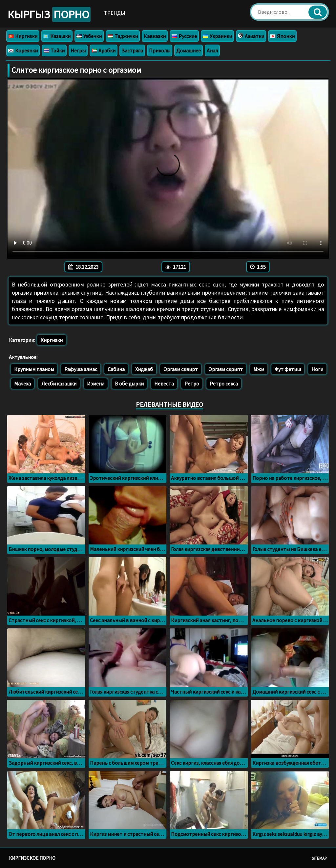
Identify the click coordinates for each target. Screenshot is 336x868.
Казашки (57, 36)
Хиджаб (144, 369)
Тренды (115, 13)
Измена (96, 384)
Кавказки (155, 36)
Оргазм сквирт (181, 369)
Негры (78, 50)
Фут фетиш (288, 369)
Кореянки (23, 50)
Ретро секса (224, 384)
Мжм (259, 369)
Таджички (123, 36)
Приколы (160, 50)
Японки (282, 36)
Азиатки (251, 36)
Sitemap (319, 858)
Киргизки (23, 36)
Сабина (116, 369)
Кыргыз (49, 14)
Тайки (54, 50)
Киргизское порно (32, 858)
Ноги (317, 369)
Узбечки (89, 36)
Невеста (164, 384)
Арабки (104, 50)
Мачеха (22, 384)
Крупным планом (34, 369)
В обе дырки (129, 384)
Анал (212, 50)
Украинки (217, 36)
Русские (184, 36)
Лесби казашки (59, 384)
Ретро (192, 384)
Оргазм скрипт (226, 369)
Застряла (132, 50)
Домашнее (189, 50)
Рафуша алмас (81, 369)
